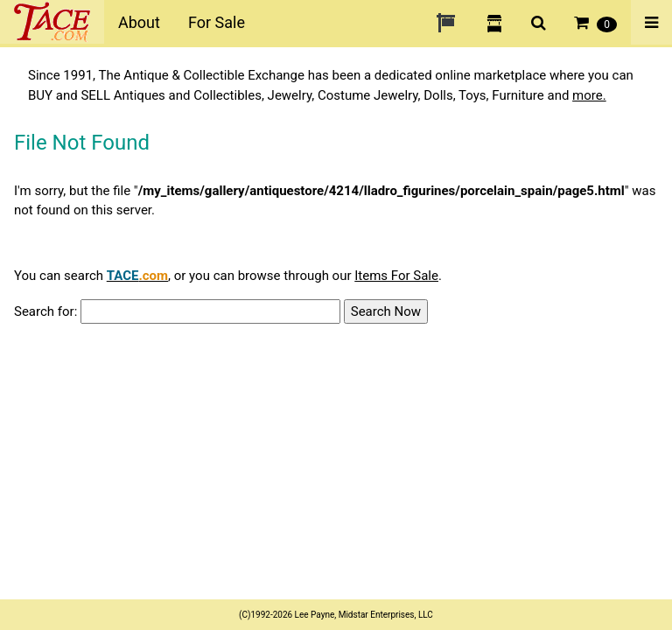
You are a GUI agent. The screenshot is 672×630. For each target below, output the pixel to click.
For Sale (217, 22)
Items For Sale (396, 276)
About (139, 22)
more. (589, 95)
